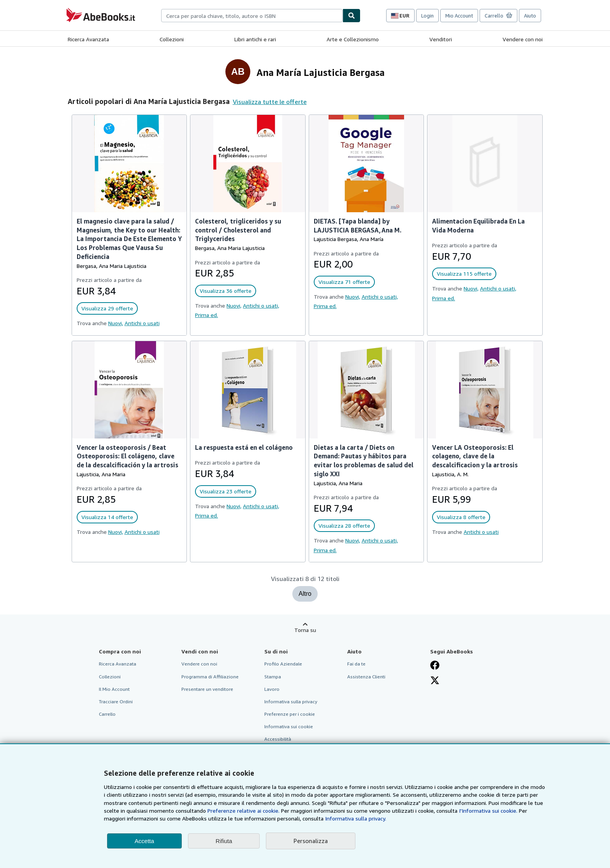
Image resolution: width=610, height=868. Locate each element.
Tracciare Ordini (116, 702)
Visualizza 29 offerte (107, 308)
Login (427, 16)
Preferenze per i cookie (290, 714)
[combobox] (252, 16)
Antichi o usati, (261, 305)
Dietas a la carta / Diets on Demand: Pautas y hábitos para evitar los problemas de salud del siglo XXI (364, 461)
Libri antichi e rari (255, 39)
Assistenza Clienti (366, 677)
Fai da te (356, 664)
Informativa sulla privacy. (356, 818)
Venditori (441, 39)
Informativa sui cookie (289, 726)
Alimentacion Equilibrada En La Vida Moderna (478, 226)
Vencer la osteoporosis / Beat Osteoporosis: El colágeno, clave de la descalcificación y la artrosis (127, 456)
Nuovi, (116, 323)
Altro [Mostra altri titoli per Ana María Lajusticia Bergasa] (305, 594)
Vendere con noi (523, 39)
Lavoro (272, 689)
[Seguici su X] (435, 680)
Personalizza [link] (311, 841)
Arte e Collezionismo (353, 39)
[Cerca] (352, 16)
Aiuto (530, 16)
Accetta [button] (144, 841)
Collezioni (172, 39)
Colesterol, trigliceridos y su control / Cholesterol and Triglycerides (238, 230)
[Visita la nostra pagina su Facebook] (435, 665)
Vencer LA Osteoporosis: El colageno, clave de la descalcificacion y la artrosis (475, 456)
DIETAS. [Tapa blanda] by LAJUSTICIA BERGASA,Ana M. (358, 226)
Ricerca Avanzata (88, 39)
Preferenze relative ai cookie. (243, 811)
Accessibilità (278, 739)
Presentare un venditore (207, 689)
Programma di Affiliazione (210, 677)
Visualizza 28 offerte (344, 526)
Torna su (305, 630)
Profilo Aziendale (283, 664)
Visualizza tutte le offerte (270, 102)
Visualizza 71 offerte (344, 282)
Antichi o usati (142, 323)
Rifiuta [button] (224, 841)
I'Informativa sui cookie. (488, 811)
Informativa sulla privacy (291, 702)
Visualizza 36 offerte (226, 291)
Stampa (273, 677)
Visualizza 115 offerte (464, 274)
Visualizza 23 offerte (226, 491)
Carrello (107, 714)
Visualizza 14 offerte (107, 517)
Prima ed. (207, 315)
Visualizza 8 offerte (461, 517)
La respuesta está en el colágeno (244, 447)
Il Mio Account (114, 689)
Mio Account (459, 16)
